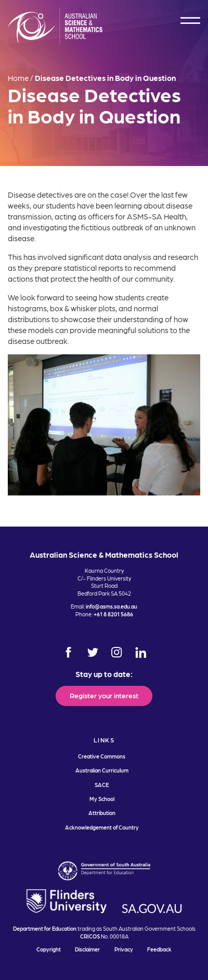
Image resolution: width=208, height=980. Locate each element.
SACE (102, 785)
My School (102, 799)
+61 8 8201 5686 (113, 614)
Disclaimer (87, 949)
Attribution (102, 813)
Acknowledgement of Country (102, 827)
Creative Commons (102, 756)
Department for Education (45, 928)
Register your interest (104, 695)
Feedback (159, 949)
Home (18, 78)
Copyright (49, 949)
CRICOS (90, 936)
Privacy (124, 949)
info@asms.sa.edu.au (112, 606)
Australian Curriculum (102, 770)
